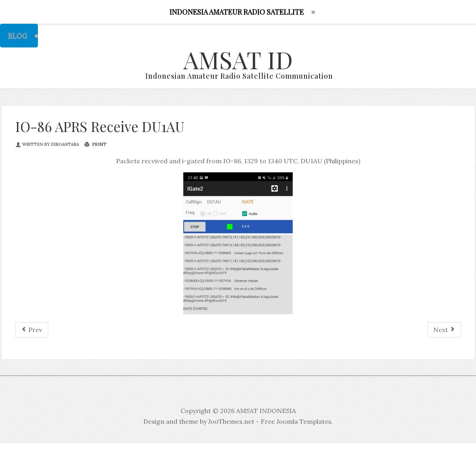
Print (95, 144)
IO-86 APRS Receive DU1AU (100, 126)
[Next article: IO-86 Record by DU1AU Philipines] (444, 330)
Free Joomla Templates (296, 421)
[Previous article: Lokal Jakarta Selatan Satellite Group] (32, 330)
